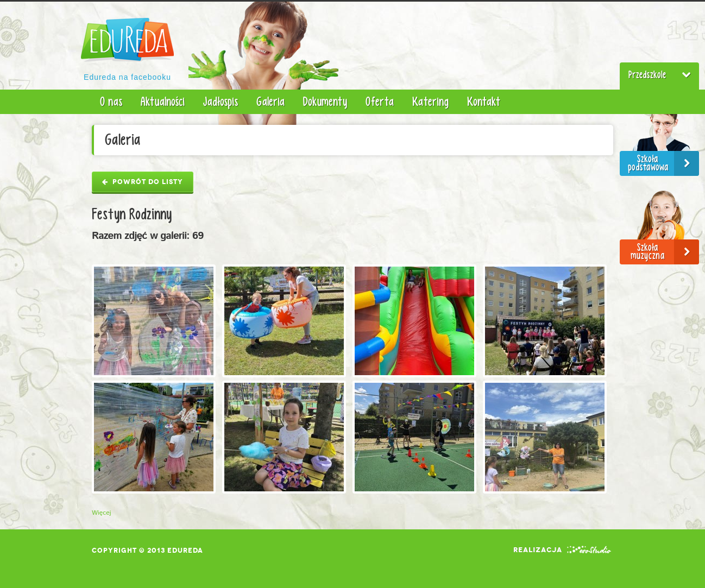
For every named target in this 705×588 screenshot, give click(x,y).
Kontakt (484, 102)
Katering (430, 102)
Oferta (380, 102)
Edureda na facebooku (127, 77)
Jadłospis (221, 102)
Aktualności (163, 102)
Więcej (101, 513)
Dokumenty (325, 102)
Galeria (270, 102)
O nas (111, 102)
